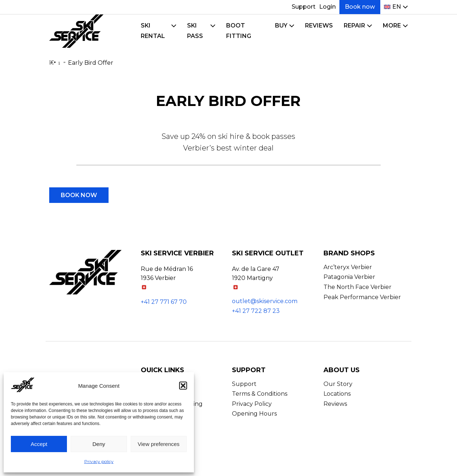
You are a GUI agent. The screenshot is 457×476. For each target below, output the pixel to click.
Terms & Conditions (260, 394)
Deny (99, 444)
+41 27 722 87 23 (256, 311)
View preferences (159, 444)
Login (327, 7)
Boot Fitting (239, 31)
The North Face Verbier (357, 287)
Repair (354, 25)
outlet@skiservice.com (265, 301)
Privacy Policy (252, 404)
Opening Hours (254, 414)
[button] (183, 386)
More (392, 25)
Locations (337, 394)
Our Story (338, 384)
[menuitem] (392, 7)
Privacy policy (99, 461)
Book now (360, 7)
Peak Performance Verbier (362, 297)
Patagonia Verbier (349, 277)
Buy (281, 25)
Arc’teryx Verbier (348, 267)
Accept (39, 444)
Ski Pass (195, 31)
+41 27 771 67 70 (164, 302)
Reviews (319, 25)
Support (304, 7)
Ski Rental (153, 31)
